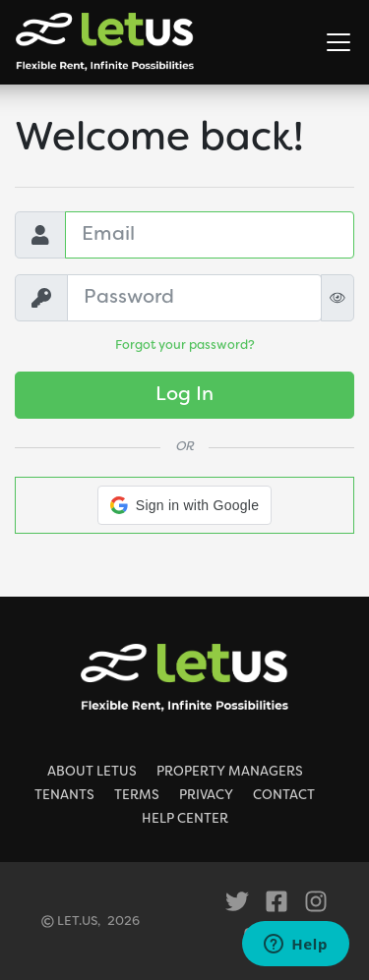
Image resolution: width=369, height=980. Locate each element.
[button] (184, 505)
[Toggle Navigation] (338, 42)
